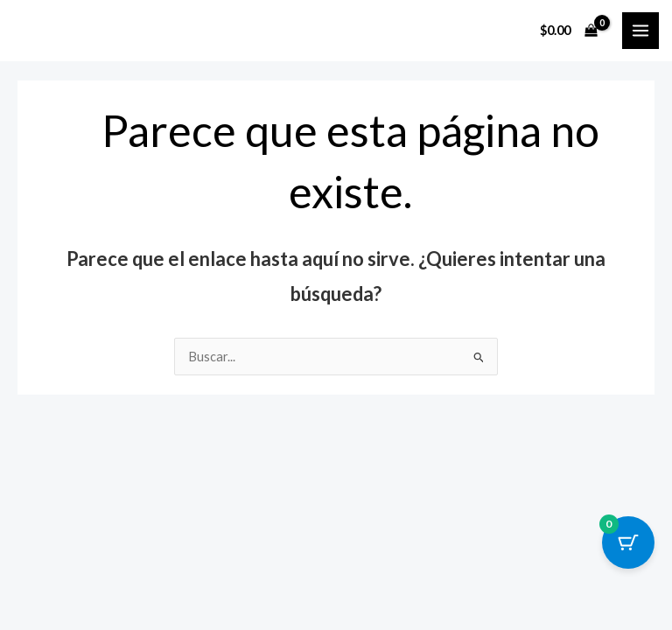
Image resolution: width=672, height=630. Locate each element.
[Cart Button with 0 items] (628, 542)
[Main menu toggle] (640, 31)
